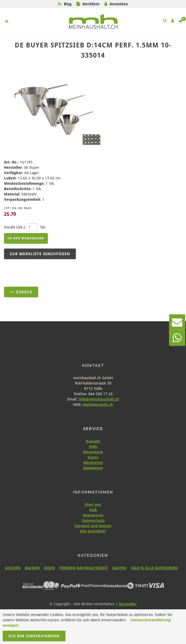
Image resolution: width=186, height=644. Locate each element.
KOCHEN (13, 568)
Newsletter (93, 468)
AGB (93, 510)
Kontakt (93, 441)
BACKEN (32, 568)
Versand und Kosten (93, 526)
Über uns (93, 505)
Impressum (93, 515)
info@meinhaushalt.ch (99, 399)
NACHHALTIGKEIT (92, 568)
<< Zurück (21, 292)
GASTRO (119, 568)
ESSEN (49, 568)
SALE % (137, 568)
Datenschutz (93, 521)
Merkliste (91, 4)
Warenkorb (93, 452)
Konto (93, 457)
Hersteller (128, 604)
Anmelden (119, 4)
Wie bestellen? (93, 531)
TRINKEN (67, 568)
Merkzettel (93, 463)
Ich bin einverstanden (34, 636)
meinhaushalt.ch (98, 405)
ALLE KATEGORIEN (161, 568)
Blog (68, 4)
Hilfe (93, 447)
